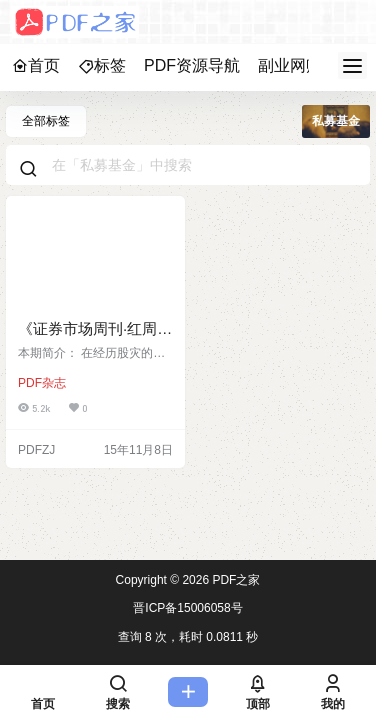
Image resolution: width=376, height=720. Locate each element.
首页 (36, 65)
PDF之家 (234, 580)
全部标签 (46, 121)
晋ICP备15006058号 (187, 608)
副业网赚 (290, 65)
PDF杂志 (42, 383)
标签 (102, 65)
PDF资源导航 (192, 65)
